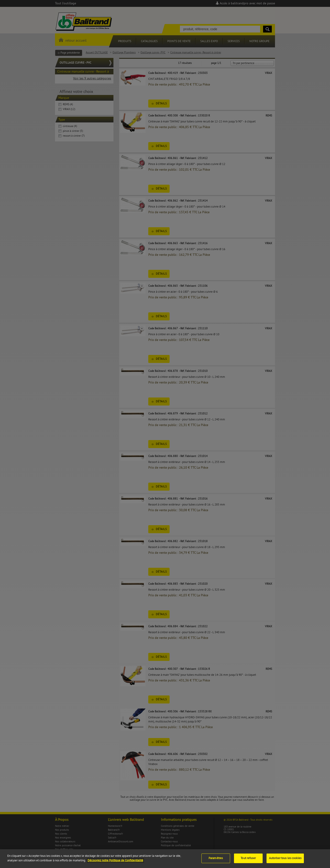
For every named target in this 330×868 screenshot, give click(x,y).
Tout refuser (248, 861)
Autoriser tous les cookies (285, 861)
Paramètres (216, 861)
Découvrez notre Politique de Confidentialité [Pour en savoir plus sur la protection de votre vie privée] (115, 864)
